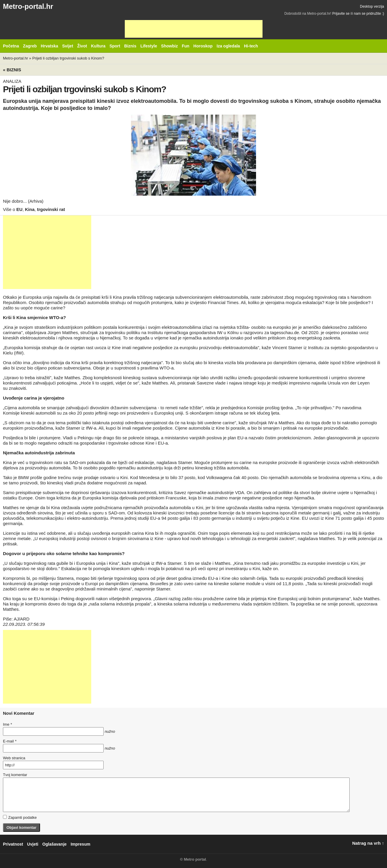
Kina (30, 209)
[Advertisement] (194, 29)
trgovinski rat (51, 209)
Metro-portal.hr (28, 6)
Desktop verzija (372, 6)
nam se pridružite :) (369, 14)
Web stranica (14, 758)
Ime (7, 724)
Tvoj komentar (15, 775)
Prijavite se (341, 14)
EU (20, 209)
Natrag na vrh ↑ (368, 843)
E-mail (10, 741)
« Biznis (12, 70)
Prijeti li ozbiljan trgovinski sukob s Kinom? (68, 58)
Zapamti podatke (20, 817)
